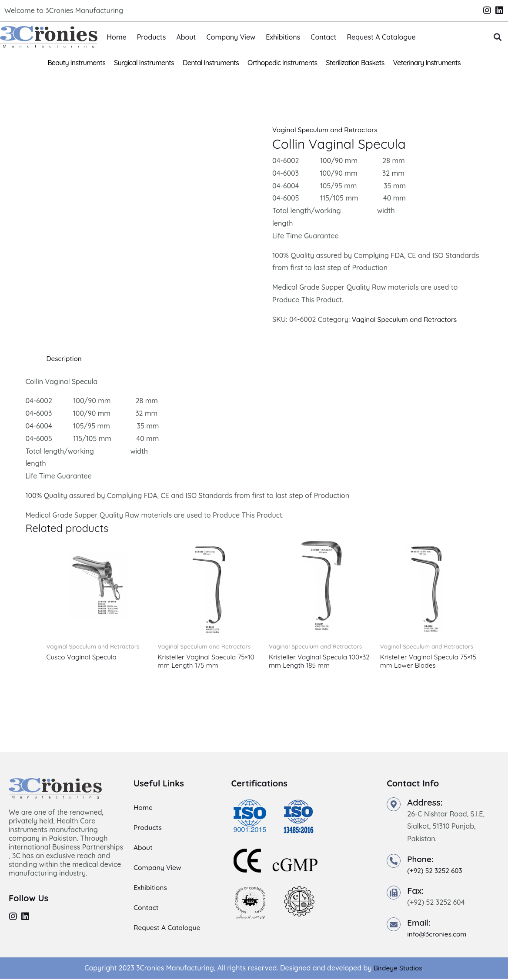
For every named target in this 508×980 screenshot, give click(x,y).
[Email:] (394, 925)
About (186, 37)
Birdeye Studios (398, 969)
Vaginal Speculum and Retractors (327, 130)
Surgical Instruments (144, 63)
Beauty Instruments (76, 63)
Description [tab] (65, 358)
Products (152, 37)
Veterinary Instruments (427, 63)
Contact (323, 37)
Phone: (421, 860)
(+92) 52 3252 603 (436, 872)
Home (117, 37)
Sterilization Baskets (355, 63)
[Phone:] (394, 862)
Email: (419, 923)
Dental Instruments (211, 63)
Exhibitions (283, 37)
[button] (497, 37)
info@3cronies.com (438, 935)
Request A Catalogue (381, 37)
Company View (231, 37)
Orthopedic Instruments (282, 63)
